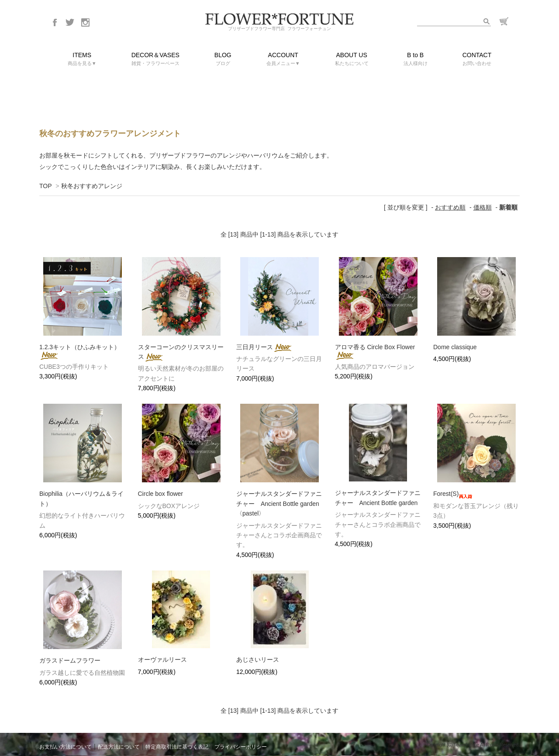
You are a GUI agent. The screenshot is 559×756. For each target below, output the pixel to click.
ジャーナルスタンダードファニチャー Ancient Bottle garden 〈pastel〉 (281, 503)
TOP (45, 186)
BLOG (223, 60)
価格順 (483, 207)
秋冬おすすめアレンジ (92, 186)
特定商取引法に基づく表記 (177, 747)
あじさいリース (258, 660)
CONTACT (477, 60)
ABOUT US (352, 60)
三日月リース (264, 347)
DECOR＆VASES (155, 60)
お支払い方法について (66, 747)
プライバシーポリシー (241, 747)
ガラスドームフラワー (70, 660)
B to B (416, 60)
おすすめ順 (450, 207)
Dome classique (455, 347)
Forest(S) (453, 494)
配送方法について (119, 747)
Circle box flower (160, 494)
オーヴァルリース (162, 660)
